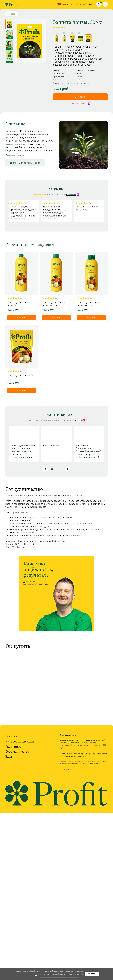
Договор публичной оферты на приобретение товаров (60, 977)
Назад (12, 14)
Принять (92, 974)
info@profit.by (58, 541)
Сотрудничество (17, 751)
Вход (9, 756)
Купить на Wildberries (80, 104)
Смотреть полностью (15, 155)
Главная (11, 736)
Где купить (13, 746)
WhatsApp (18, 547)
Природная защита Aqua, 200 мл (89, 304)
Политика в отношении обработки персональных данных (61, 974)
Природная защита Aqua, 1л (19, 304)
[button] (45, 469)
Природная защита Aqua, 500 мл (54, 304)
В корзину (80, 97)
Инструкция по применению (25, 163)
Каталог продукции (20, 741)
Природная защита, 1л (20, 375)
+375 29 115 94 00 (24, 544)
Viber (8, 547)
